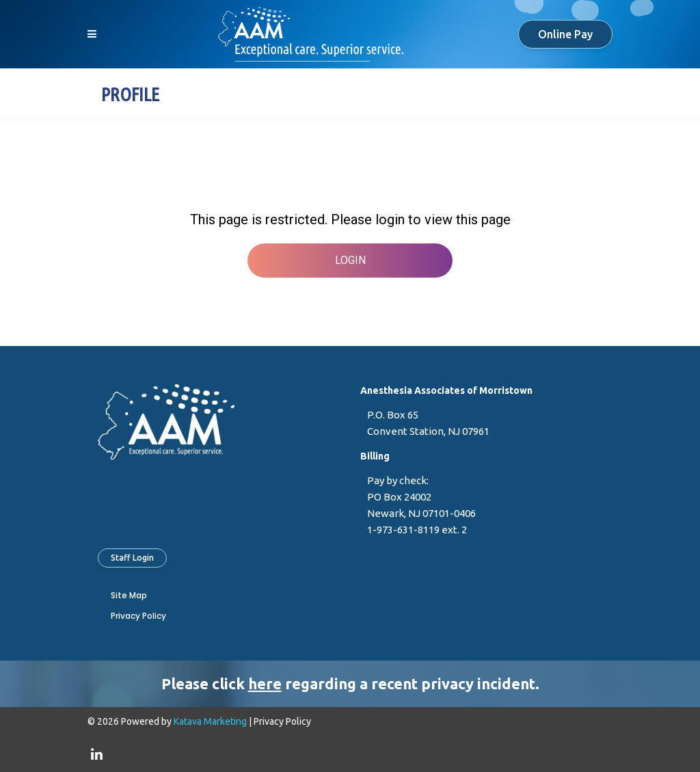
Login (350, 260)
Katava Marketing (210, 721)
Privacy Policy (138, 616)
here (265, 683)
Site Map (129, 595)
